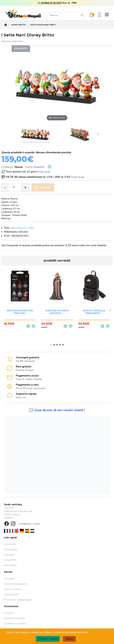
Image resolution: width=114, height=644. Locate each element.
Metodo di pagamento (15, 584)
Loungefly (9, 555)
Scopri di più (44, 172)
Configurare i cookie (29, 524)
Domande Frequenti (14, 618)
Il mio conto (10, 544)
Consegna (9, 579)
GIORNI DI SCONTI (51, 3)
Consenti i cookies (48, 639)
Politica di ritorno (13, 589)
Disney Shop (11, 550)
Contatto (9, 613)
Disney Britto (18, 25)
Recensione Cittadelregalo (18, 600)
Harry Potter (10, 565)
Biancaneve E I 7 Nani (23, 228)
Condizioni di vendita (15, 624)
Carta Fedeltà (11, 594)
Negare (69, 639)
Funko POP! (10, 560)
